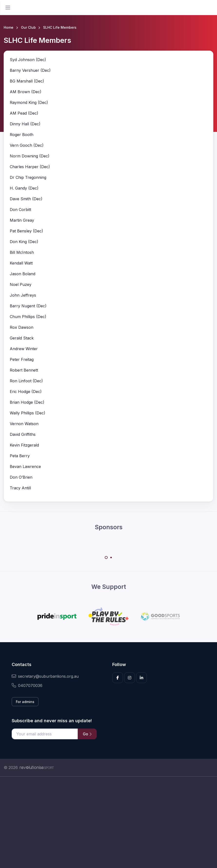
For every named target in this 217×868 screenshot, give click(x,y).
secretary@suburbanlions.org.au (45, 676)
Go (87, 734)
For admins (25, 702)
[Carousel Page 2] (111, 557)
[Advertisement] (108, 822)
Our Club (28, 27)
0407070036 (27, 685)
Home (9, 27)
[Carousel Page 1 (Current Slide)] (106, 557)
